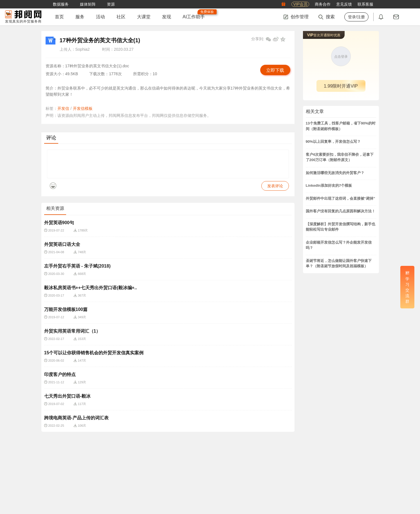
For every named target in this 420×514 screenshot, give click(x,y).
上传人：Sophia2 (75, 49)
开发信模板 (83, 108)
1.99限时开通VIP (341, 86)
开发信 (63, 108)
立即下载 (275, 70)
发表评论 (275, 190)
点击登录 (341, 57)
